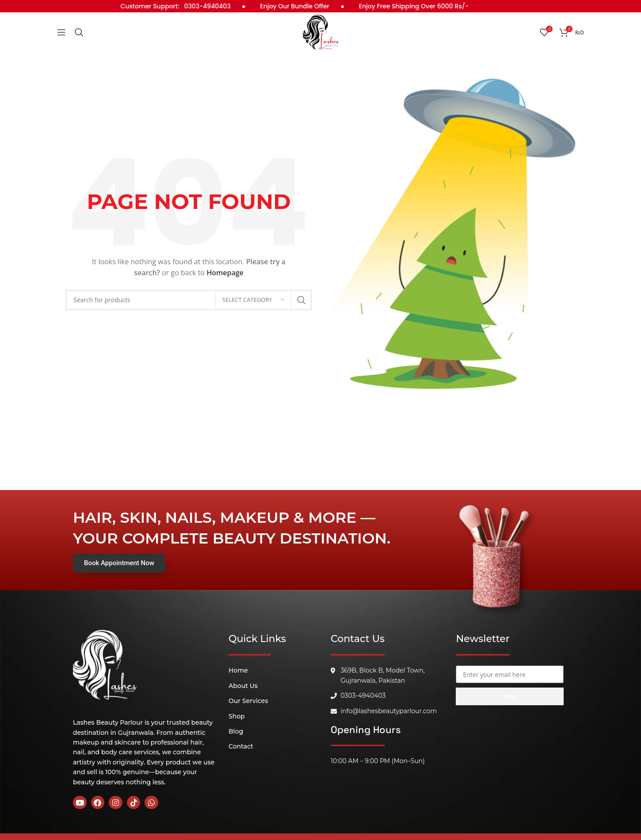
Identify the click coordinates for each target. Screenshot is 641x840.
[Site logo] (320, 31)
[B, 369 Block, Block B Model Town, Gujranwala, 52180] (510, 763)
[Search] (79, 32)
